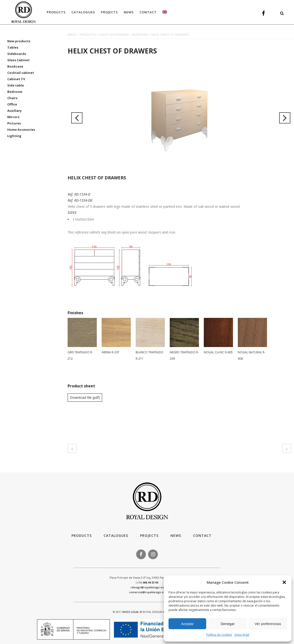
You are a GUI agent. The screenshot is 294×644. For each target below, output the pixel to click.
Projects (149, 535)
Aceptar (187, 624)
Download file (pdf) (85, 397)
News (176, 535)
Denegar (228, 624)
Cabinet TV (16, 79)
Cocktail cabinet (21, 73)
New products (19, 41)
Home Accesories (21, 130)
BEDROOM (140, 35)
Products (82, 535)
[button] (284, 582)
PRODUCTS (88, 35)
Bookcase (15, 66)
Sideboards (17, 54)
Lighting (14, 136)
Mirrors (13, 117)
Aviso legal (242, 635)
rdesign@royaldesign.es (147, 587)
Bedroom (15, 92)
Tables (13, 47)
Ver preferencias (268, 624)
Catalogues (116, 535)
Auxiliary (14, 111)
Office (12, 104)
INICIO (72, 35)
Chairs (12, 98)
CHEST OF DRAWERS (114, 35)
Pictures (14, 123)
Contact (202, 535)
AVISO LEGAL (131, 612)
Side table (16, 85)
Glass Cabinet (18, 60)
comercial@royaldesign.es (147, 592)
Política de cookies (219, 635)
